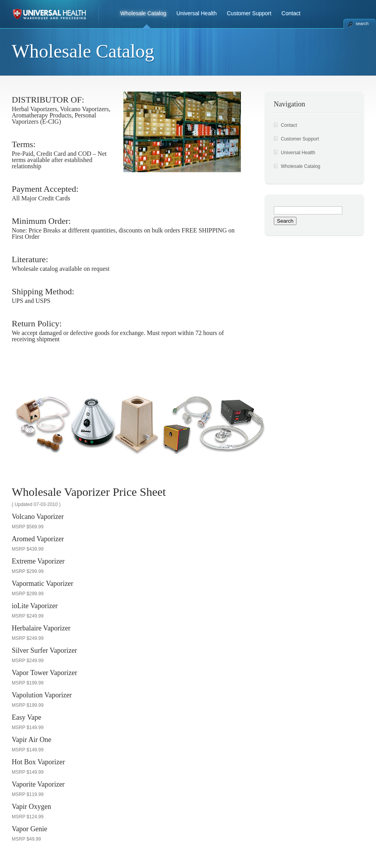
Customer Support (249, 13)
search (362, 23)
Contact (291, 13)
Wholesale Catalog (143, 13)
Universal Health (197, 13)
